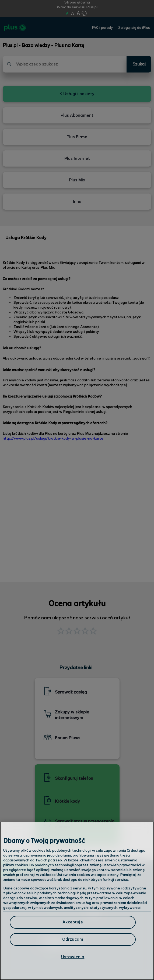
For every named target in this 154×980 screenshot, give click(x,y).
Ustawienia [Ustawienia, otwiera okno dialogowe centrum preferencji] (73, 957)
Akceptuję (73, 922)
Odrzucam (73, 939)
